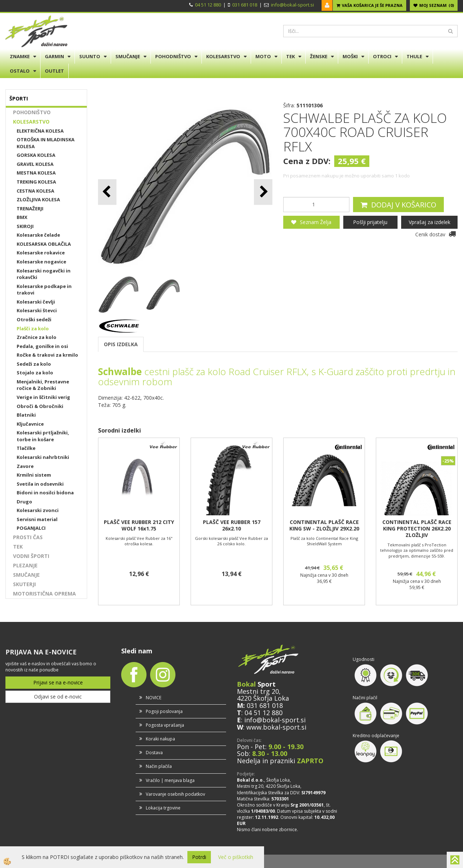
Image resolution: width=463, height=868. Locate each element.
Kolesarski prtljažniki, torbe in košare (43, 436)
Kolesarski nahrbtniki (43, 457)
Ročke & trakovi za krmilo (47, 355)
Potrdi (199, 857)
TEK (290, 56)
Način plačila (159, 766)
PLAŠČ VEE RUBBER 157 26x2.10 (232, 525)
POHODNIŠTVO (173, 56)
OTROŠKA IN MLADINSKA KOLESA (46, 143)
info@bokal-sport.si (292, 5)
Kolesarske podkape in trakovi (44, 290)
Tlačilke (26, 448)
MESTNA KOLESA (36, 173)
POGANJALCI (31, 528)
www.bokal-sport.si (276, 727)
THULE (414, 56)
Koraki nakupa (160, 739)
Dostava (154, 753)
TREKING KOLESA (36, 182)
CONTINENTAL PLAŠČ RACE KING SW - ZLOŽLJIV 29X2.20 (324, 525)
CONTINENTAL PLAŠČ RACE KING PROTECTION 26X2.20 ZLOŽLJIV (417, 529)
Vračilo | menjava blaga (170, 780)
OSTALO (20, 71)
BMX (22, 217)
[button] (263, 192)
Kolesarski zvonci (38, 510)
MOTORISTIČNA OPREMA (44, 594)
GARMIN (54, 56)
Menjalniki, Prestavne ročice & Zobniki (43, 385)
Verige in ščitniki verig (43, 397)
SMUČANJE (128, 56)
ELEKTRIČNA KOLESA (40, 131)
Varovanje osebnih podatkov (175, 794)
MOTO (263, 56)
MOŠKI (350, 56)
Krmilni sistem (34, 475)
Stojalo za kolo (35, 373)
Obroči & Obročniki (40, 406)
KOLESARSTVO (223, 56)
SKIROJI (25, 226)
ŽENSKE (319, 56)
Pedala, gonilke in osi (42, 346)
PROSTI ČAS (28, 537)
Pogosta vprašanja (165, 725)
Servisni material (37, 519)
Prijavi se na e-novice (58, 682)
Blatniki (26, 415)
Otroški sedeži (34, 319)
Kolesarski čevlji (36, 302)
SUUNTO (90, 56)
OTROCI (382, 56)
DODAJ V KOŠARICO (404, 205)
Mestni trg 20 (258, 691)
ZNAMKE (20, 56)
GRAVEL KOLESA (35, 164)
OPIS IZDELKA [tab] (121, 344)
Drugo (24, 502)
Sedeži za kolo (34, 364)
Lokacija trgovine (163, 808)
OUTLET (54, 71)
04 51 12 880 (208, 5)
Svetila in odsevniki (40, 484)
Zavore (25, 466)
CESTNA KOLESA (35, 191)
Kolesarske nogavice (41, 262)
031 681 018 (245, 5)
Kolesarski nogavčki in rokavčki (44, 274)
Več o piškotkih (236, 857)
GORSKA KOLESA (36, 155)
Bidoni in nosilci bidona (45, 493)
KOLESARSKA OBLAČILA (44, 244)
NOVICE (154, 698)
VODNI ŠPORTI (31, 556)
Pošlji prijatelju (370, 222)
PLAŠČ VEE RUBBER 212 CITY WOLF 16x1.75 (139, 525)
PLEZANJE (25, 565)
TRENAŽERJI (30, 209)
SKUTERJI (24, 584)
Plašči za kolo (33, 328)
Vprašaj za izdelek (430, 222)
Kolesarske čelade (38, 235)
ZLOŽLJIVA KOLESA (38, 199)
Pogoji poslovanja (164, 711)
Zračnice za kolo (37, 337)
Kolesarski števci (37, 310)
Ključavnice (30, 424)
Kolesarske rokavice (41, 253)
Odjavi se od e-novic (58, 697)
